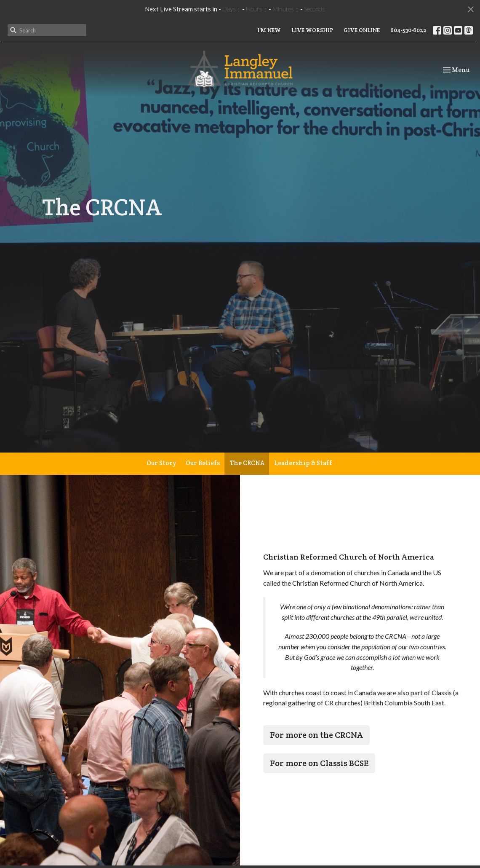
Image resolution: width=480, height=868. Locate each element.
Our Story (161, 463)
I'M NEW (269, 30)
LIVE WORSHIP (312, 30)
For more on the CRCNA (316, 735)
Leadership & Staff (303, 463)
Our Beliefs (203, 463)
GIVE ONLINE (362, 30)
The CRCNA (247, 463)
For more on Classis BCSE (319, 763)
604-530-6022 (408, 30)
